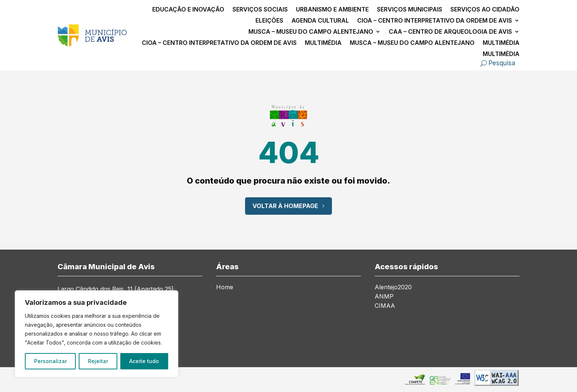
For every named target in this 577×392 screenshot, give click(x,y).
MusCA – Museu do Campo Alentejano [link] (311, 32)
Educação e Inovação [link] (188, 10)
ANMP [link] (384, 297)
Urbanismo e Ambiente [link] (332, 10)
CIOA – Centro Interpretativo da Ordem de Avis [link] (435, 21)
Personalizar (50, 361)
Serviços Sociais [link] (260, 10)
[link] (92, 44)
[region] (97, 334)
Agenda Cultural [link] (320, 21)
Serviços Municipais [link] (410, 10)
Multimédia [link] (323, 43)
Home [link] (225, 288)
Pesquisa (502, 63)
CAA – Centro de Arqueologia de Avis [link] (450, 32)
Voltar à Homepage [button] (285, 206)
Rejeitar (98, 361)
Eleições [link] (269, 21)
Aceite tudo (144, 361)
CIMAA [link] (385, 306)
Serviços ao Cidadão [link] (485, 10)
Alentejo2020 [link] (393, 288)
